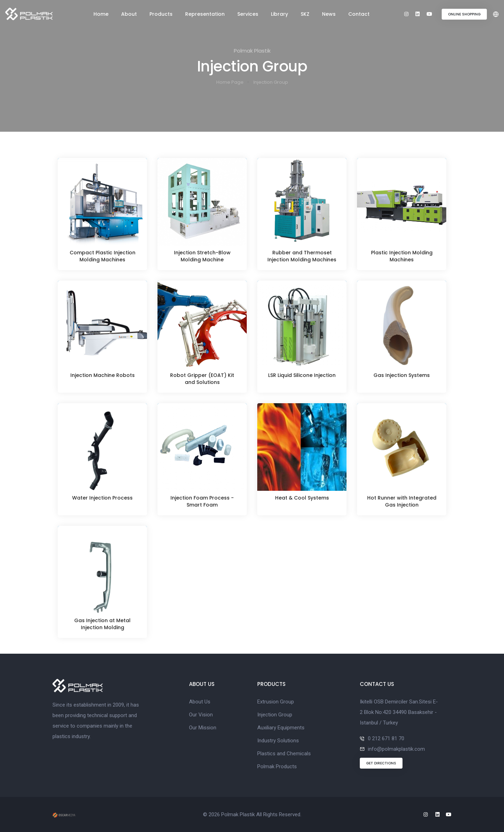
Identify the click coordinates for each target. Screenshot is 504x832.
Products (161, 14)
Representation (205, 14)
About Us (200, 702)
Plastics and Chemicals (284, 754)
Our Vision (201, 715)
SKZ (305, 14)
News (329, 14)
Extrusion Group (276, 702)
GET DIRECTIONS (381, 763)
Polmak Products (277, 766)
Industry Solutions (278, 741)
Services (248, 14)
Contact (359, 14)
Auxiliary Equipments (281, 728)
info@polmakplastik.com (396, 749)
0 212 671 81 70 (386, 738)
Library (279, 14)
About (129, 14)
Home (101, 14)
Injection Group (271, 82)
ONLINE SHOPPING (464, 14)
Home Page (230, 82)
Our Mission (203, 728)
